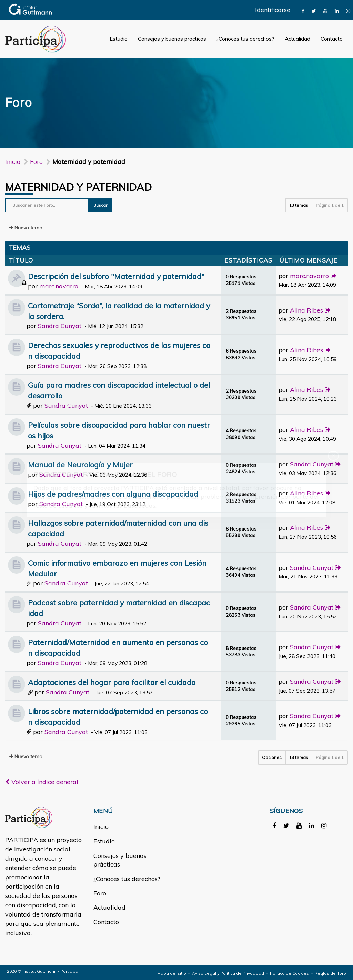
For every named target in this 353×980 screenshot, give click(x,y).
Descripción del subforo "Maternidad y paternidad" (116, 276)
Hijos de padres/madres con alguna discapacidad (113, 494)
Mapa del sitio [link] (172, 973)
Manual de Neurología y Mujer (80, 464)
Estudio (119, 39)
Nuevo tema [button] (26, 228)
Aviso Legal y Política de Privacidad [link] (228, 973)
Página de (330, 205)
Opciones (272, 757)
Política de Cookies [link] (289, 973)
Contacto (332, 39)
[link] (303, 11)
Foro (100, 893)
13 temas (299, 205)
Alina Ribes (306, 310)
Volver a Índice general (42, 782)
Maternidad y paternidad (78, 187)
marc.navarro (59, 286)
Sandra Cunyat (60, 326)
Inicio (13, 162)
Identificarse (273, 10)
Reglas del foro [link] (330, 973)
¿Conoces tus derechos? (245, 39)
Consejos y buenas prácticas (172, 39)
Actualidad (297, 39)
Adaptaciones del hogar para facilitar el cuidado (112, 682)
